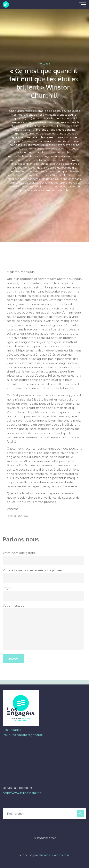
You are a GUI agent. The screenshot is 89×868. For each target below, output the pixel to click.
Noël (13, 516)
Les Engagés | (13, 730)
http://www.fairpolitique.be (22, 793)
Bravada (44, 855)
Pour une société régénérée (23, 735)
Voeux (24, 516)
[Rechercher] (81, 814)
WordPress (61, 855)
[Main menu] (83, 4)
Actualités (44, 64)
